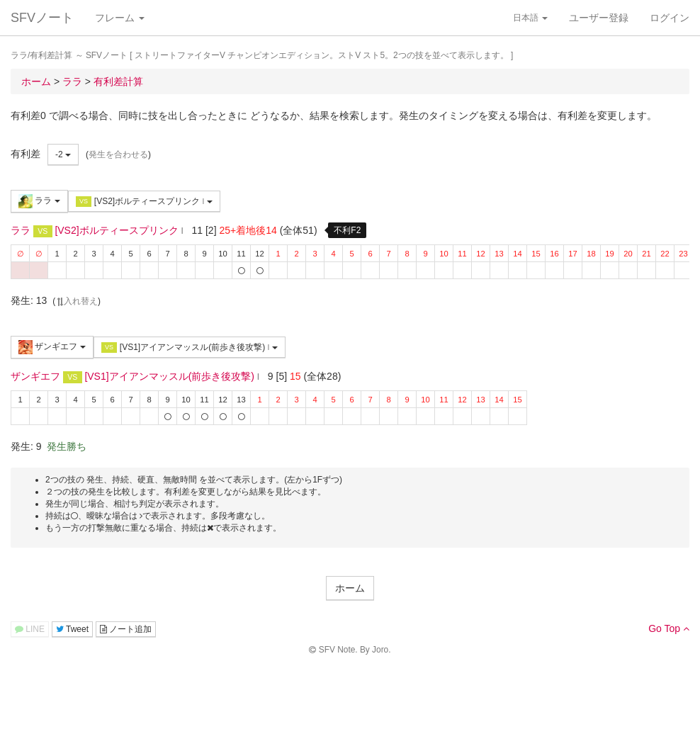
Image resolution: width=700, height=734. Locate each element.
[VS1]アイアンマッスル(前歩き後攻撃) (190, 348)
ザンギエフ (52, 347)
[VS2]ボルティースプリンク (144, 202)
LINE (30, 629)
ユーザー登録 (599, 18)
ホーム (350, 588)
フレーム (120, 18)
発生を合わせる (118, 154)
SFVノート (42, 18)
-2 (63, 154)
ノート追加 (126, 629)
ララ (39, 201)
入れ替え (77, 301)
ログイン (670, 18)
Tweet (72, 629)
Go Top (669, 628)
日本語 (530, 18)
